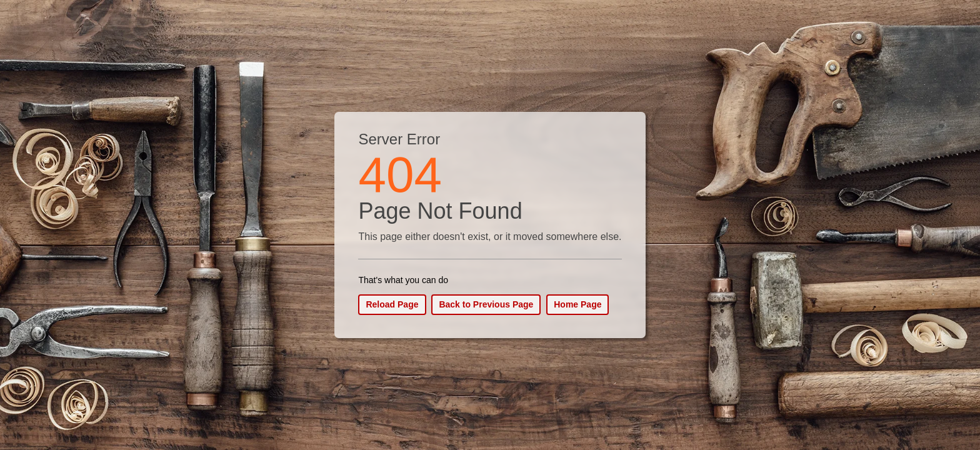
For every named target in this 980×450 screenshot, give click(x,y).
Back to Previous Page (486, 304)
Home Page (577, 304)
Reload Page (392, 304)
